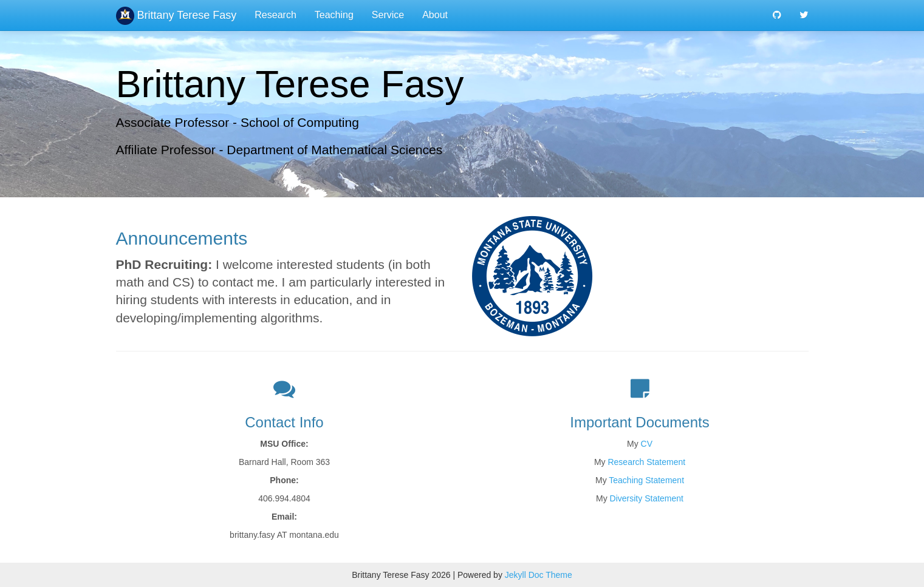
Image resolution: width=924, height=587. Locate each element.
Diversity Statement (647, 498)
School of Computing (300, 122)
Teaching (334, 15)
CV (647, 444)
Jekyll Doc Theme (539, 575)
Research (275, 15)
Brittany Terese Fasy (176, 15)
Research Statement (646, 462)
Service (388, 15)
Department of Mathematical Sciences (334, 150)
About (435, 15)
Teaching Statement (646, 480)
